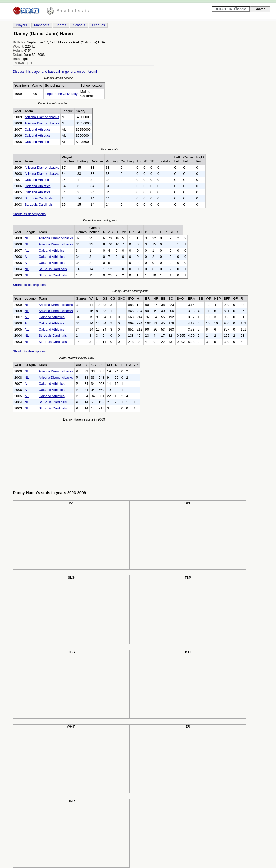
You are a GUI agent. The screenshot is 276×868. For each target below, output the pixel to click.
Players (21, 25)
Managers (42, 25)
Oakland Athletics (38, 129)
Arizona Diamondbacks (42, 117)
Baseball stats (73, 11)
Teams (61, 25)
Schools (79, 25)
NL (27, 238)
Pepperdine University (61, 94)
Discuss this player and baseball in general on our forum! (55, 72)
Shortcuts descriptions (29, 214)
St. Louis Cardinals (39, 198)
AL (27, 250)
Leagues (98, 25)
